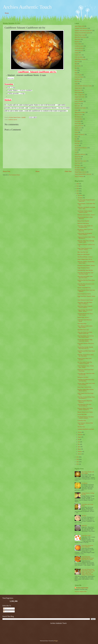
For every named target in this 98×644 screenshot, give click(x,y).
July (79, 439)
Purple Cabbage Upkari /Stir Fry (85, 259)
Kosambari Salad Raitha (80, 108)
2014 (78, 459)
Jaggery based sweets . (80, 97)
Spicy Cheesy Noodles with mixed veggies (88, 473)
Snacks (76, 150)
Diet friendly (78, 66)
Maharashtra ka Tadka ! (80, 112)
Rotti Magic (77, 141)
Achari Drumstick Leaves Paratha (85, 300)
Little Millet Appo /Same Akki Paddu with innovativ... (86, 374)
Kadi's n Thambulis (79, 101)
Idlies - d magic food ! (80, 95)
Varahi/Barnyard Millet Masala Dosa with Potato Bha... (86, 380)
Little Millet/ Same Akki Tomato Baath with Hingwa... (85, 303)
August (80, 437)
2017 (78, 191)
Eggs (76, 73)
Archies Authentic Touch (27, 7)
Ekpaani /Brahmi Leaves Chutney (85, 412)
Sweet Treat (77, 163)
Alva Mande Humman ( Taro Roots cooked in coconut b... (85, 418)
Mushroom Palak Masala (83, 223)
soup (76, 152)
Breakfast (77, 42)
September (80, 435)
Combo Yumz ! (78, 55)
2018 (78, 189)
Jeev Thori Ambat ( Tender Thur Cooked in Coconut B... (85, 363)
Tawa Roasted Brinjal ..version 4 (85, 257)
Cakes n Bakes (78, 44)
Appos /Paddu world (79, 26)
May (79, 444)
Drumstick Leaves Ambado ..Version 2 (86, 215)
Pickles (76, 132)
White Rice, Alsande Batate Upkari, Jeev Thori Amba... (86, 355)
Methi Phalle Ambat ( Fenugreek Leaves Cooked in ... (85, 307)
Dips (76, 68)
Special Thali (78, 157)
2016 (78, 193)
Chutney (77, 53)
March (79, 449)
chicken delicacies (79, 48)
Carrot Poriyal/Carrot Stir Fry (84, 294)
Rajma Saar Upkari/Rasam (84, 254)
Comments (6, 611)
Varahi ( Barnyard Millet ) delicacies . (83, 174)
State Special (78, 159)
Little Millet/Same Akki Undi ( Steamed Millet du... (84, 405)
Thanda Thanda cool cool (80, 172)
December (80, 195)
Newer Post (7, 171)
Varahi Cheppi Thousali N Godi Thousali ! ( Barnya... (85, 249)
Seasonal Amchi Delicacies (81, 148)
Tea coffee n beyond (79, 168)
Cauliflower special (13, 120)
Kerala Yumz (78, 104)
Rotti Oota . (77, 143)
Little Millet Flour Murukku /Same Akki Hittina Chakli (85, 273)
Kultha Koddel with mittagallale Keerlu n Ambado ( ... (85, 234)
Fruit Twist (77, 81)
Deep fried (77, 62)
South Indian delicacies (80, 154)
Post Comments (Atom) (14, 175)
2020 (78, 184)
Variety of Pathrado (79, 177)
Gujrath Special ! (79, 88)
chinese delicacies (79, 50)
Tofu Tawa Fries (81, 427)
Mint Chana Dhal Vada (83, 252)
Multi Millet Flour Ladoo (83, 330)
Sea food (77, 146)
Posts (5, 609)
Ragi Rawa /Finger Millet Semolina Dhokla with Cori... (86, 390)
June (79, 442)
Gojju (76, 84)
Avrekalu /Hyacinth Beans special (82, 33)
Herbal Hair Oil (78, 90)
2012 (78, 464)
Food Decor (77, 79)
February (80, 452)
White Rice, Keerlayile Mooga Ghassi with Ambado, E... (86, 398)
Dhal (76, 64)
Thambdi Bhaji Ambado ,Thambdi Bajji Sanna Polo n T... (85, 348)
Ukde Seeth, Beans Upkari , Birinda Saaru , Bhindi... (86, 367)
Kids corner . (78, 106)
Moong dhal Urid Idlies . (83, 377)
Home (7, 13)
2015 (78, 457)
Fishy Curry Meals (79, 77)
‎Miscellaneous (78, 117)
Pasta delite (77, 130)
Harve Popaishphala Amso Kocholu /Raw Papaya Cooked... (86, 337)
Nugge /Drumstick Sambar (84, 268)
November (80, 198)
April (79, 447)
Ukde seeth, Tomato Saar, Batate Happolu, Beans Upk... (85, 333)
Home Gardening (79, 93)
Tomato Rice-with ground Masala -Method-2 (87, 546)
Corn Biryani (84, 483)
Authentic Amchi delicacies (81, 28)
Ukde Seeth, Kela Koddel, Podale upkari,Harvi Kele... (85, 277)
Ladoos (76, 110)
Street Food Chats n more (80, 161)
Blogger (56, 641)
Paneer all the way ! (79, 126)
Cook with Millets (79, 57)
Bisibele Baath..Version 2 (83, 317)
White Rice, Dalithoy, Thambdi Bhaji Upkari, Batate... (86, 262)
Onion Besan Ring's (82, 324)
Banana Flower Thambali (83, 221)
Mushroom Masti (79, 119)
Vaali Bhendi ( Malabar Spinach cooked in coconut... (85, 212)
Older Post (68, 171)
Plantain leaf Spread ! (80, 135)
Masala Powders (78, 115)
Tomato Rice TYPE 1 (86, 536)
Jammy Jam (77, 99)
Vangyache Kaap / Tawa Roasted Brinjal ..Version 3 (85, 311)
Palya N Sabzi (78, 123)
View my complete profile (81, 592)
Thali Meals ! (78, 170)
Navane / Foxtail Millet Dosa (84, 288)
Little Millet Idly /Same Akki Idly (85, 270)
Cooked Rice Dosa (82, 421)
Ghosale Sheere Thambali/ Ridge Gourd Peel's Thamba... (85, 340)
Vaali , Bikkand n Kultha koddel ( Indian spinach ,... (85, 327)
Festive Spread (78, 75)
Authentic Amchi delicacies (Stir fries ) (84, 31)
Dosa (76, 70)
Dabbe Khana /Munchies (80, 59)
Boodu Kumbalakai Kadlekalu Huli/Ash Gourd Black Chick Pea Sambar (88, 558)
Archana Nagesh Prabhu (82, 588)
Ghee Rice (84, 516)
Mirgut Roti (84, 526)
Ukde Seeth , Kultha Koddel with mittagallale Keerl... (85, 227)
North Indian (78, 121)
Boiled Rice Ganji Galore (80, 37)
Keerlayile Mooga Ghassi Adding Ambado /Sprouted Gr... (85, 409)
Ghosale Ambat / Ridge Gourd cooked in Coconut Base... (86, 384)
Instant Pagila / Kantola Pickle (84, 387)
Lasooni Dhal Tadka (82, 414)
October (80, 432)
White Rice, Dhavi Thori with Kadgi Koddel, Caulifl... (86, 241)
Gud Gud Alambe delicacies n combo (83, 86)
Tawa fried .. (78, 165)
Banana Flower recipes (80, 35)
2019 (78, 186)
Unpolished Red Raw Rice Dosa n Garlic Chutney (85, 314)
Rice (76, 139)
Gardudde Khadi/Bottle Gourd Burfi (86, 429)
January (80, 454)
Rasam (76, 137)
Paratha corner (78, 128)
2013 (78, 462)
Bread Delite (78, 39)
